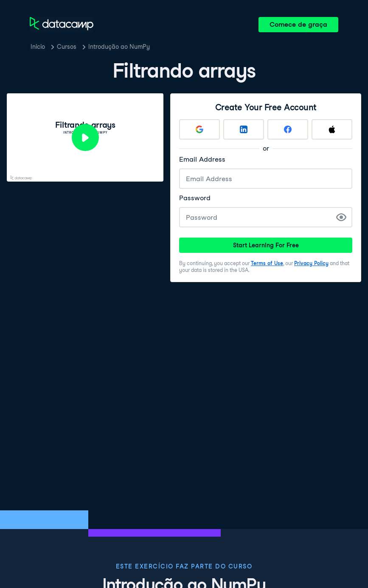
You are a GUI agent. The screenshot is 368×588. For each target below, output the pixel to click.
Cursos (67, 47)
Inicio (38, 47)
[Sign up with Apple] (332, 129)
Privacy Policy (311, 263)
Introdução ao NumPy (119, 47)
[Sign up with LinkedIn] (244, 129)
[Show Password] (341, 217)
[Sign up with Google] (199, 129)
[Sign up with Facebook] (288, 129)
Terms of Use (267, 263)
